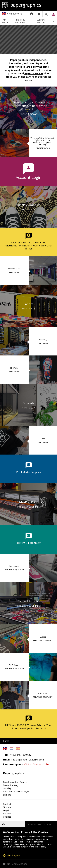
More (53, 21)
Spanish (18, 749)
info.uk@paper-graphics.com (27, 760)
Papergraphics (28, 5)
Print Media (5, 21)
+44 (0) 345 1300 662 (20, 755)
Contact (7, 804)
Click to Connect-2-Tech (38, 764)
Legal (6, 810)
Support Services (41, 21)
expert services (34, 73)
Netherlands (12, 749)
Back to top (3, 824)
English (5, 749)
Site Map (8, 807)
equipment (27, 70)
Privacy (7, 813)
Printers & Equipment (20, 21)
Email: (7, 760)
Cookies (7, 817)
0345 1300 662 (15, 14)
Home (32, 14)
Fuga (49, 824)
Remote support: (13, 764)
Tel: (5, 755)
